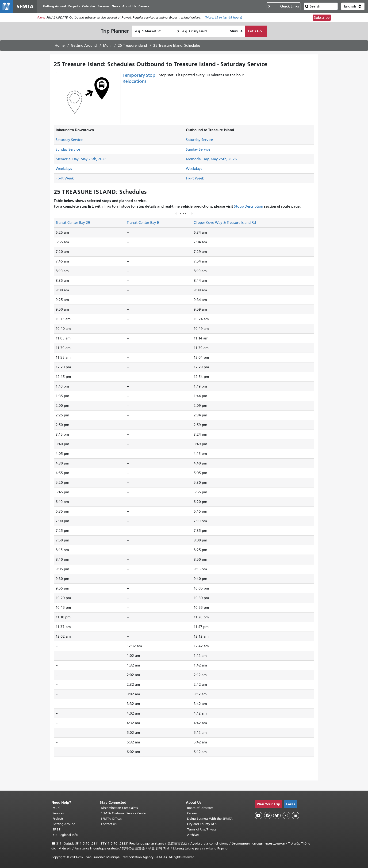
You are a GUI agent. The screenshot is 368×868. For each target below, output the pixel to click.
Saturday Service (69, 140)
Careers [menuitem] (144, 6)
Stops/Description (249, 207)
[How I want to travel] (236, 31)
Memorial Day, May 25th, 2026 (81, 159)
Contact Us (109, 824)
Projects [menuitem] (74, 6)
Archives (193, 835)
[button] (353, 7)
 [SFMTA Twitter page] (277, 815)
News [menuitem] (116, 6)
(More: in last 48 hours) (223, 18)
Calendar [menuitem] (89, 6)
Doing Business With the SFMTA (210, 819)
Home (60, 46)
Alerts (41, 18)
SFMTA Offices (111, 819)
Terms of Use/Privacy (202, 829)
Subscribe (322, 18)
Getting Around (84, 46)
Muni (107, 46)
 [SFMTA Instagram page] (286, 815)
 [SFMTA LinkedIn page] (295, 815)
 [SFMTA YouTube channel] (258, 815)
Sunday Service (68, 150)
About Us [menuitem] (129, 6)
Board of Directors (200, 808)
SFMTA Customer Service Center (124, 813)
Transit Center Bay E (143, 223)
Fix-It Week (65, 179)
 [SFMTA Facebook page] (268, 815)
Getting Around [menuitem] (55, 6)
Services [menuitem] (104, 6)
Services (58, 813)
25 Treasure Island (132, 46)
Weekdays (64, 169)
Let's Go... (256, 31)
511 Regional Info (65, 835)
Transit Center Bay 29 (73, 223)
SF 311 (57, 829)
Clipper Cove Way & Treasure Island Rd (225, 223)
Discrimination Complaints (119, 808)
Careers (192, 813)
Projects (58, 819)
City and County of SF (203, 824)
